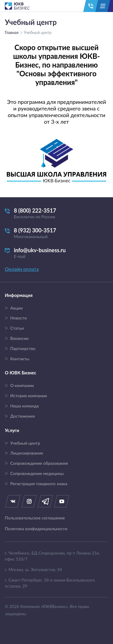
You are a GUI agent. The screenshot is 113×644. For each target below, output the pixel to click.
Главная (12, 33)
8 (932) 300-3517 (56, 233)
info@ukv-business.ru (56, 253)
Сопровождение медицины (37, 473)
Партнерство (23, 349)
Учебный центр (25, 443)
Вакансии (19, 338)
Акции (16, 308)
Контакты (20, 359)
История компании (29, 396)
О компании (22, 385)
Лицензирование (27, 453)
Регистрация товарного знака (39, 484)
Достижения (22, 416)
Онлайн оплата (22, 269)
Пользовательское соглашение (35, 518)
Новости (19, 318)
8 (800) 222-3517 (56, 213)
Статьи (17, 328)
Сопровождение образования (39, 463)
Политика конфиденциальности (36, 529)
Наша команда (25, 406)
